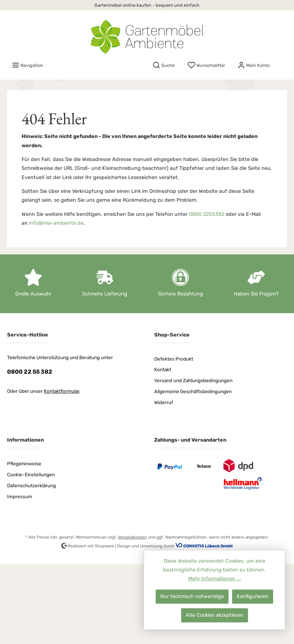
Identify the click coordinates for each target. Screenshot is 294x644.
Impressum (20, 496)
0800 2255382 (207, 214)
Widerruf (164, 402)
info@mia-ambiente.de (56, 223)
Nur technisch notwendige (192, 596)
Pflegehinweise (24, 464)
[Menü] (27, 65)
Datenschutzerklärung (31, 485)
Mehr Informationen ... (215, 579)
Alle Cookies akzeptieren (215, 615)
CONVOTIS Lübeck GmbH (208, 546)
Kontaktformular (62, 391)
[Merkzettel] (206, 65)
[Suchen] (164, 65)
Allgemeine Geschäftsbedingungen (193, 391)
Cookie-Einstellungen (31, 475)
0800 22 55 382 (30, 372)
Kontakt (163, 369)
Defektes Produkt (174, 359)
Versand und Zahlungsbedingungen (193, 380)
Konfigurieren (253, 596)
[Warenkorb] (282, 63)
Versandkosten (132, 537)
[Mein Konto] (253, 65)
